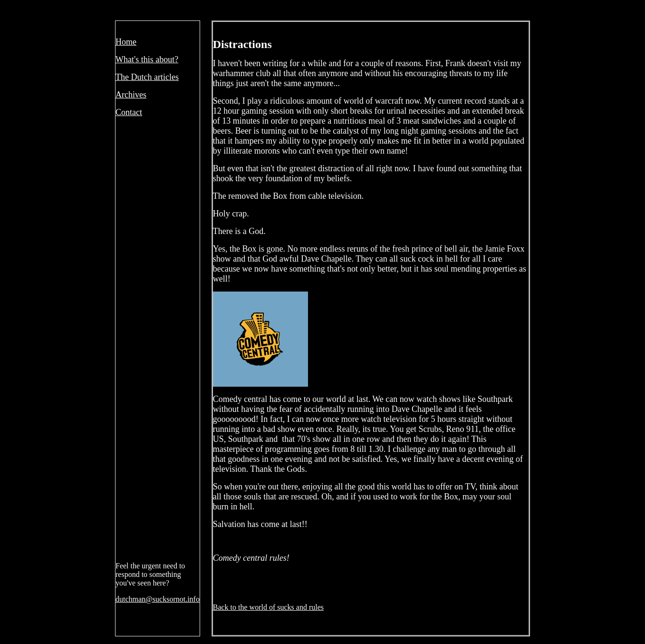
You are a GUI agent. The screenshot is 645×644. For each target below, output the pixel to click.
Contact (129, 112)
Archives (131, 95)
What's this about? (147, 59)
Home (126, 42)
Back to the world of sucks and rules (268, 607)
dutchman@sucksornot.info (158, 599)
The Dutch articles (147, 77)
